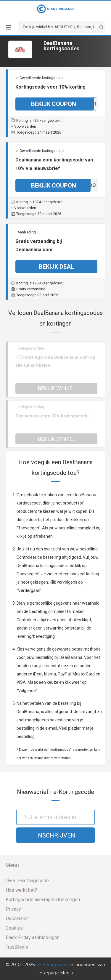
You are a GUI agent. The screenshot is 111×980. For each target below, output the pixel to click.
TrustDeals (17, 947)
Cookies (14, 928)
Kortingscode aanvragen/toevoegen (43, 900)
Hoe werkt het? (21, 890)
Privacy (13, 909)
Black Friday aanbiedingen (33, 937)
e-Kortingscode (54, 965)
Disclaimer (17, 919)
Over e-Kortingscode (27, 881)
